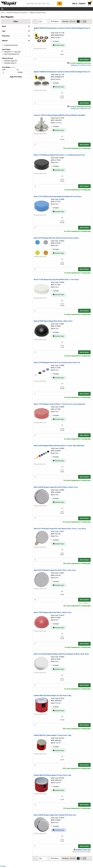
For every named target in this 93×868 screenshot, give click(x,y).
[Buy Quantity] (56, 60)
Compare (55, 41)
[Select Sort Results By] (43, 22)
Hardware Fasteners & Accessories (17, 13)
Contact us (74, 65)
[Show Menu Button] (2, 9)
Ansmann (58, 123)
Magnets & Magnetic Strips (38, 13)
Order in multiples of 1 (84, 603)
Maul (57, 162)
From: (5, 70)
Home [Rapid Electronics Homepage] (3, 13)
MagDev (58, 37)
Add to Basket (84, 60)
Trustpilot (3, 866)
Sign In (75, 3)
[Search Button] (60, 3)
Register (82, 3)
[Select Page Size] (55, 22)
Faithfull (58, 703)
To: (19, 70)
